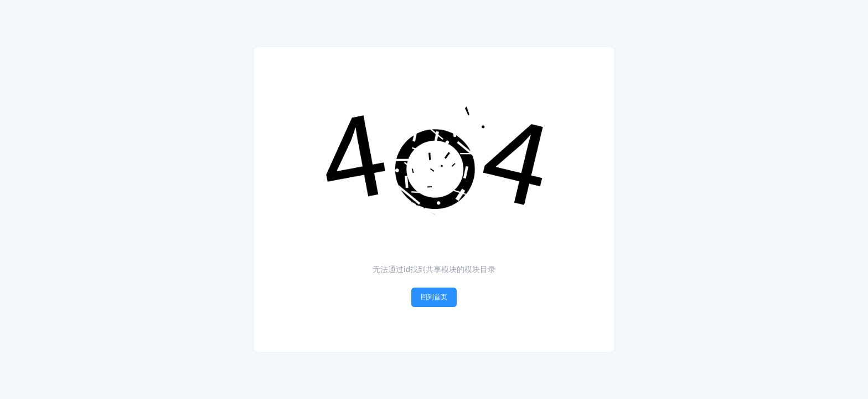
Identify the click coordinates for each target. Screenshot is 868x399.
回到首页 (434, 297)
